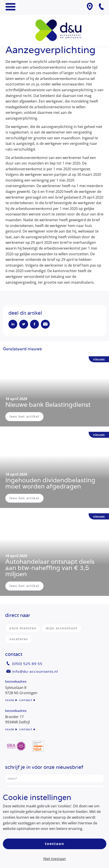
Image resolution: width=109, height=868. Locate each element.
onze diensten (23, 628)
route (10, 700)
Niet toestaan (55, 859)
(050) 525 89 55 (27, 664)
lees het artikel (24, 416)
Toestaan (55, 844)
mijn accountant (62, 628)
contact (26, 700)
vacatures (19, 639)
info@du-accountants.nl (35, 671)
